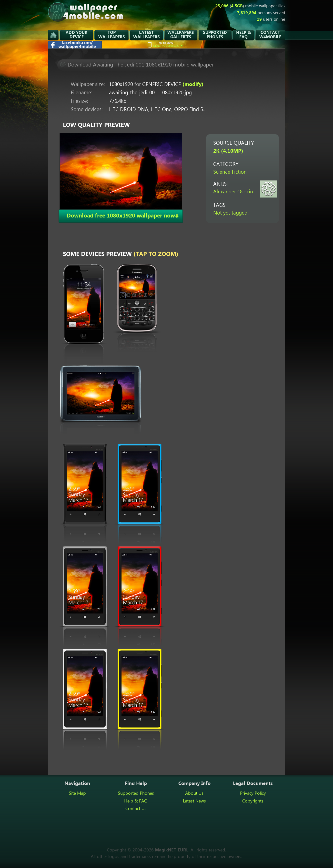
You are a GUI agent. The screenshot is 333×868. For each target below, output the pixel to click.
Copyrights (253, 801)
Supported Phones (136, 793)
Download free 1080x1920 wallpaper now (121, 216)
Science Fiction (230, 172)
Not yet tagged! (231, 213)
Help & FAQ (136, 801)
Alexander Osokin (233, 192)
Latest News (194, 801)
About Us (194, 793)
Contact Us (136, 809)
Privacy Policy (253, 793)
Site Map (77, 793)
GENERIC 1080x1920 (168, 44)
